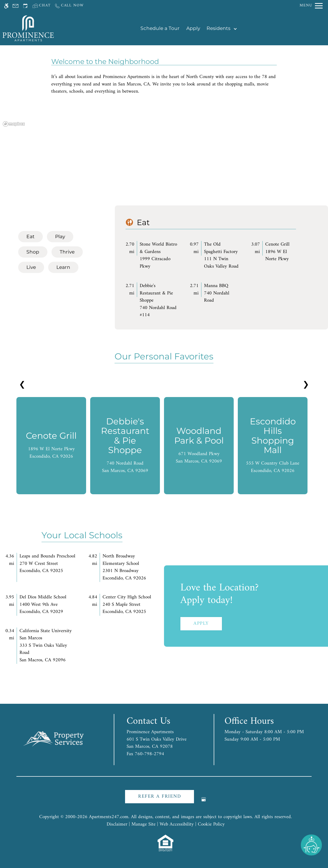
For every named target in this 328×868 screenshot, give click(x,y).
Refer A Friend (160, 796)
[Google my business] (204, 801)
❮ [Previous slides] (22, 385)
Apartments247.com (109, 817)
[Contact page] (16, 6)
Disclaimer (117, 825)
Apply (193, 28)
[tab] (30, 237)
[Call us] (69, 6)
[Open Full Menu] (311, 6)
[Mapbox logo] (14, 124)
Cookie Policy (211, 825)
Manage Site (143, 825)
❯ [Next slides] (306, 385)
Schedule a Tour (160, 28)
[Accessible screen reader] (6, 6)
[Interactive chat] (42, 6)
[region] (164, 163)
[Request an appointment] (25, 6)
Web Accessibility (177, 825)
